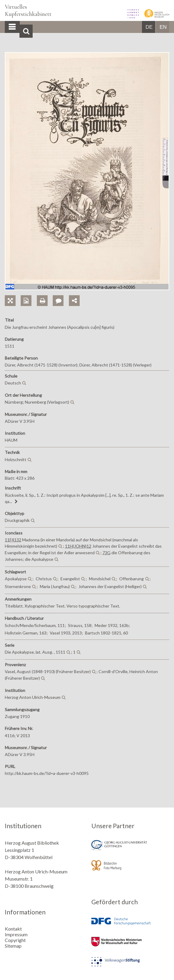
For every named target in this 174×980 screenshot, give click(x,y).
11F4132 (13, 540)
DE (149, 27)
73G (106, 553)
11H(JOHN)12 (78, 546)
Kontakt (13, 929)
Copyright (15, 940)
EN (163, 27)
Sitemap (13, 946)
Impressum (16, 934)
